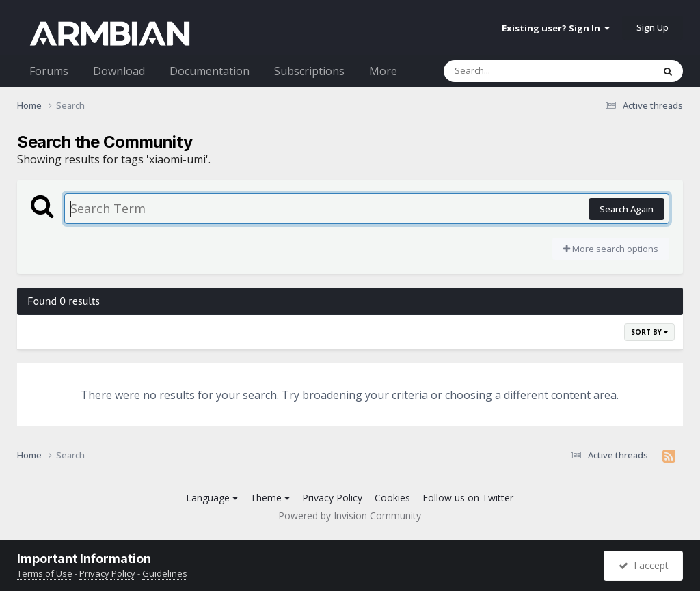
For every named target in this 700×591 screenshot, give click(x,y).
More (383, 71)
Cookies (392, 498)
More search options (611, 249)
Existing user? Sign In (556, 28)
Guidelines (165, 573)
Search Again (627, 209)
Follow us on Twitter (468, 498)
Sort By (649, 332)
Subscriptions (309, 71)
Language (212, 498)
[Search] (513, 71)
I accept (644, 565)
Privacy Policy (332, 498)
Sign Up (652, 27)
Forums (49, 71)
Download (119, 71)
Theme (270, 498)
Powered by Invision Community (350, 516)
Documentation (210, 71)
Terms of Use (45, 573)
